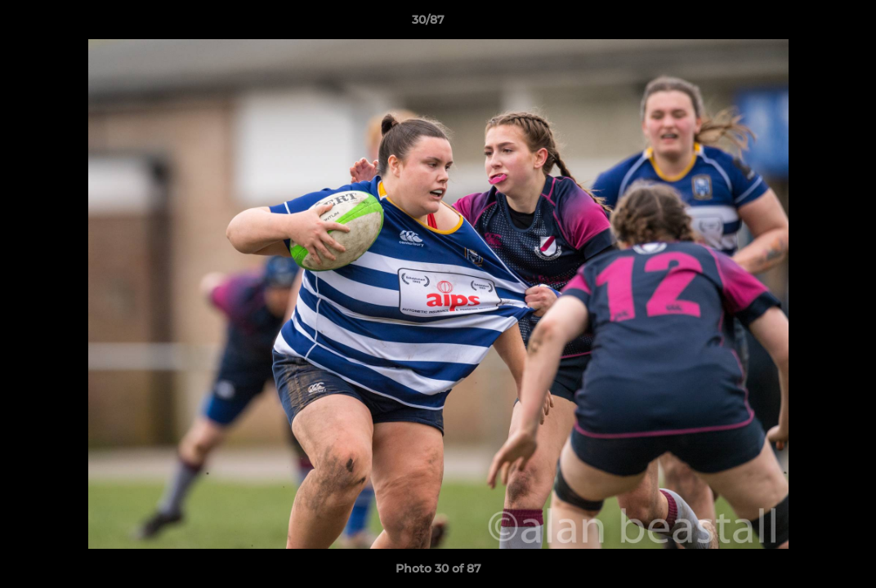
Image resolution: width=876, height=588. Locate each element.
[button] (807, 24)
